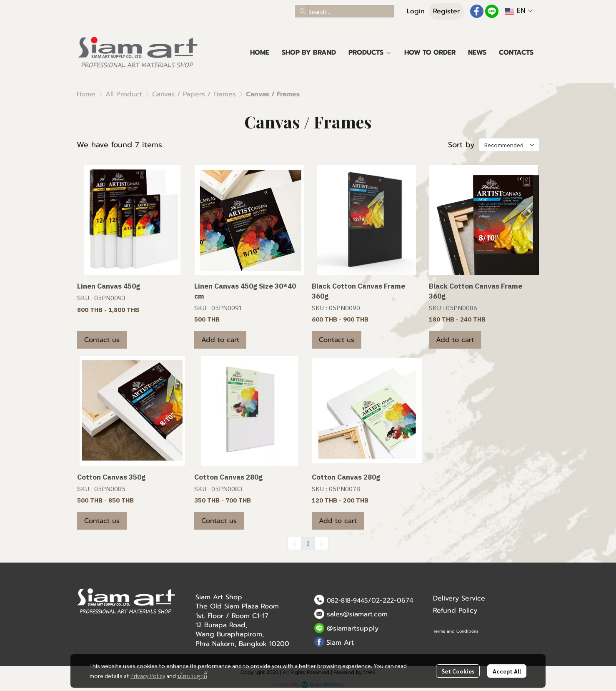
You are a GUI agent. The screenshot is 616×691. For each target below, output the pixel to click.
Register (446, 11)
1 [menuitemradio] (308, 543)
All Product (124, 94)
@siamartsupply (353, 628)
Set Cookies (458, 671)
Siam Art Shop (219, 597)
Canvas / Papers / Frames (194, 94)
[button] (344, 11)
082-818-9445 (347, 601)
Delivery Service (459, 598)
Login (416, 11)
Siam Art (340, 643)
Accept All (507, 671)
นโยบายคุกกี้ (192, 676)
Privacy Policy (148, 676)
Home (86, 94)
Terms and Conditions (456, 631)
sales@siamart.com (357, 614)
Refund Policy (455, 611)
